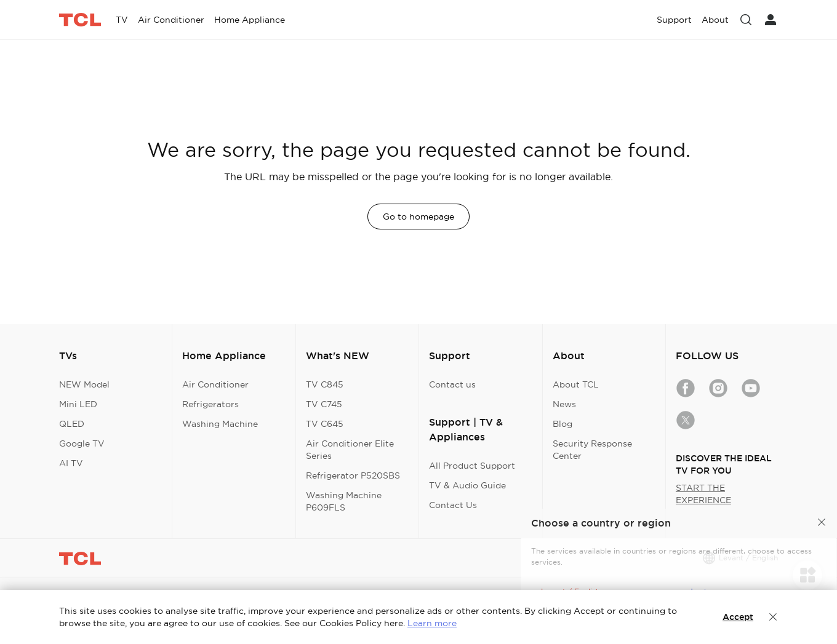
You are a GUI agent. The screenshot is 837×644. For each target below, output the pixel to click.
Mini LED (78, 404)
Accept (738, 617)
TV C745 (324, 404)
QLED (72, 424)
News (564, 404)
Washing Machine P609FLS (344, 501)
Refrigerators (210, 404)
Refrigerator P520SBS (353, 475)
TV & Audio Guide (467, 485)
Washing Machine (220, 424)
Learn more (432, 623)
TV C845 (325, 384)
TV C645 (325, 424)
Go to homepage (418, 217)
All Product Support (472, 466)
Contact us (452, 384)
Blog (563, 424)
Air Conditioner (215, 384)
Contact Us (453, 505)
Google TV (82, 443)
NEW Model (84, 384)
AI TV (71, 463)
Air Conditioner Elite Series (350, 450)
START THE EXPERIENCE (703, 494)
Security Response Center (592, 450)
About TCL (576, 384)
